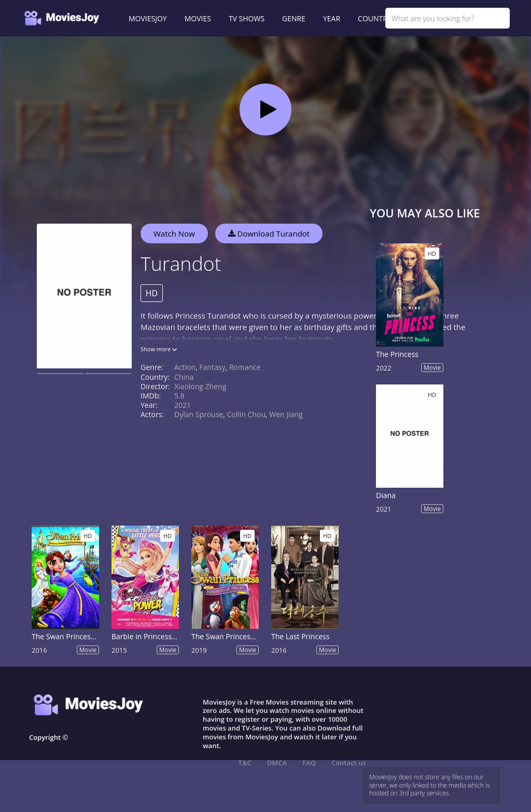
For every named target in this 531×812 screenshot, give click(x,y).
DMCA (277, 763)
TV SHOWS (247, 18)
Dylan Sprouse (199, 414)
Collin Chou (246, 414)
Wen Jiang (286, 414)
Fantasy (212, 367)
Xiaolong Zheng (200, 386)
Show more (159, 349)
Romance (245, 367)
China (184, 377)
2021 (183, 405)
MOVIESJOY (148, 18)
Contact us (349, 763)
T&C (245, 763)
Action (185, 367)
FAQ (309, 763)
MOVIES (198, 18)
